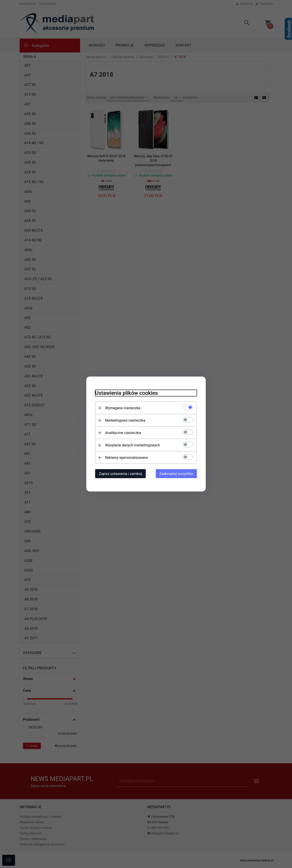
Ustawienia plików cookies (126, 393)
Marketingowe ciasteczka (125, 420)
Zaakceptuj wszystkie (176, 474)
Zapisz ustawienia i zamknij (120, 474)
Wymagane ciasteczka (123, 408)
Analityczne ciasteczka (123, 433)
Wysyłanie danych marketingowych (133, 445)
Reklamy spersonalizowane (126, 458)
